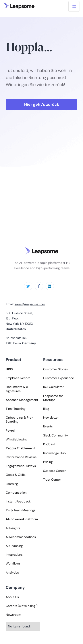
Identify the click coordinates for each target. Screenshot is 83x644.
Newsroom (13, 615)
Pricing (48, 462)
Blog (46, 409)
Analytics (12, 572)
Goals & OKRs (16, 475)
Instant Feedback (18, 501)
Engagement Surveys (21, 466)
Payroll (11, 431)
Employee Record (18, 378)
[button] (74, 6)
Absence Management (22, 400)
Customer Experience (59, 378)
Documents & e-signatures (18, 389)
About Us (12, 597)
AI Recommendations (21, 537)
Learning (12, 484)
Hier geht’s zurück (42, 104)
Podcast (49, 444)
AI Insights (13, 528)
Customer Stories (55, 369)
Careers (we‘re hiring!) (22, 606)
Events (48, 426)
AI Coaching (14, 546)
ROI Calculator (53, 387)
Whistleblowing (17, 439)
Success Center (54, 471)
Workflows (13, 563)
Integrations (14, 555)
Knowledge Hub (54, 453)
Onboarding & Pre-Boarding (19, 419)
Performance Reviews (21, 457)
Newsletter (51, 417)
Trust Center (52, 480)
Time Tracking (16, 409)
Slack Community (56, 435)
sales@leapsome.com (30, 304)
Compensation (16, 493)
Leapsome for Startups (53, 398)
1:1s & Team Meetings (21, 510)
